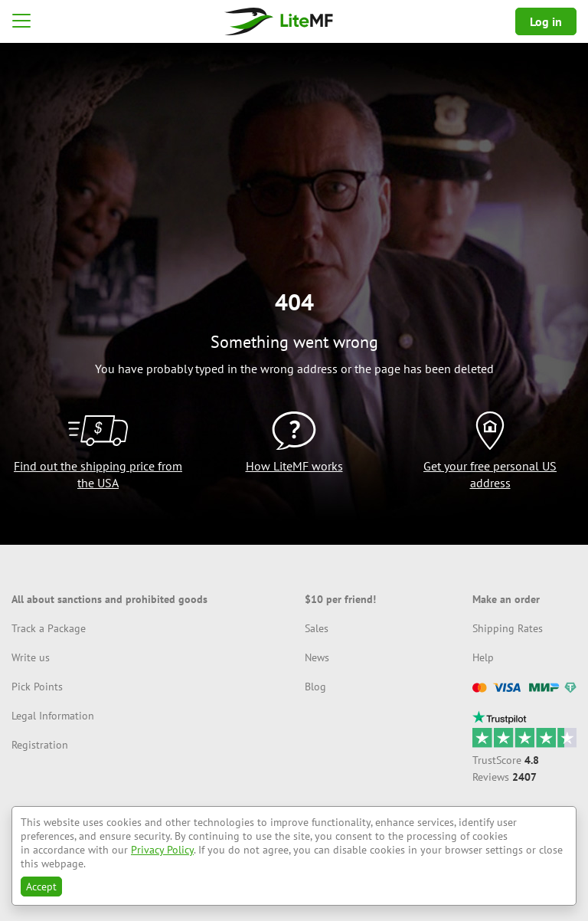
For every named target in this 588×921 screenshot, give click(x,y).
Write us (31, 657)
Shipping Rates (508, 628)
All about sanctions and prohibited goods (109, 599)
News (317, 657)
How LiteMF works (294, 466)
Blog (315, 687)
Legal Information (53, 716)
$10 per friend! (340, 599)
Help (483, 657)
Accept (41, 887)
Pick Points (37, 687)
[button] (21, 21)
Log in (546, 21)
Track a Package (49, 628)
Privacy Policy (162, 850)
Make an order (506, 599)
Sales (317, 628)
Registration (40, 745)
